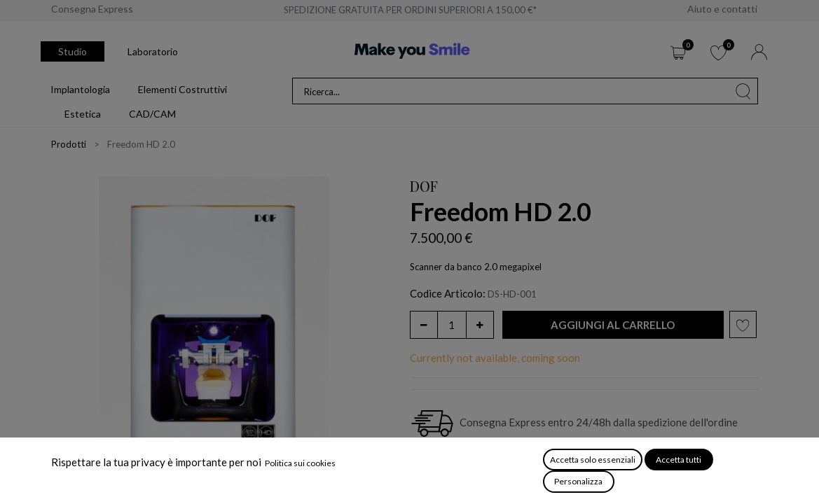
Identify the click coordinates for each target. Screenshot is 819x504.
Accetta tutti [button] (679, 460)
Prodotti (69, 144)
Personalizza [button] (578, 481)
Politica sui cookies (300, 463)
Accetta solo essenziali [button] (593, 460)
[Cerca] (743, 91)
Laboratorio (153, 51)
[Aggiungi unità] (480, 325)
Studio (73, 51)
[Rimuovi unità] (424, 325)
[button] (613, 325)
